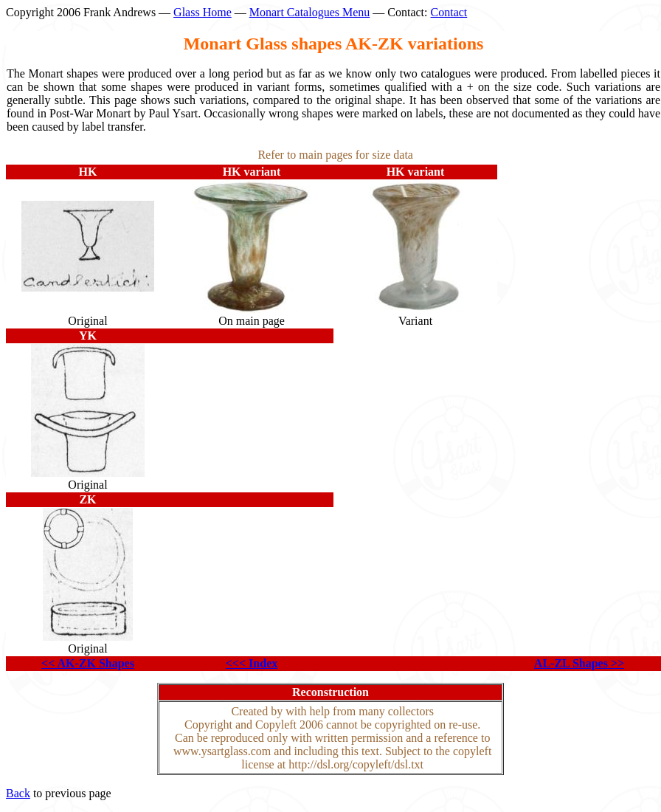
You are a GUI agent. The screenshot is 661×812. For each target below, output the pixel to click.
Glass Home (203, 12)
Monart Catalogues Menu (310, 12)
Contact (449, 12)
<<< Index (252, 663)
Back (18, 793)
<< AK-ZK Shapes (88, 663)
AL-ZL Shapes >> (579, 663)
